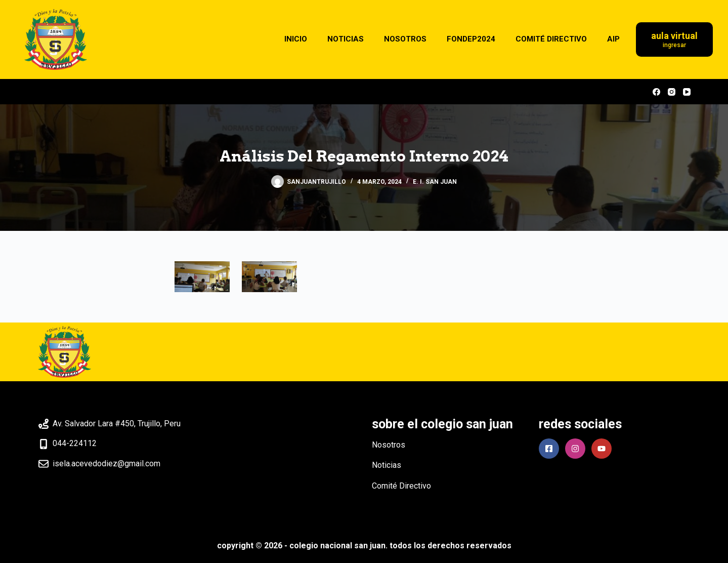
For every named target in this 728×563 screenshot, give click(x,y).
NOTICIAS (346, 39)
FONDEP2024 (471, 39)
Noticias (387, 465)
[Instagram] (672, 92)
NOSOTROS (405, 39)
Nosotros (389, 445)
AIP (613, 39)
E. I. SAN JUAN (435, 182)
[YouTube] (687, 92)
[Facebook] (656, 92)
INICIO (296, 39)
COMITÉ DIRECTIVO (551, 39)
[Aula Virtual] (674, 40)
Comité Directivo (401, 486)
